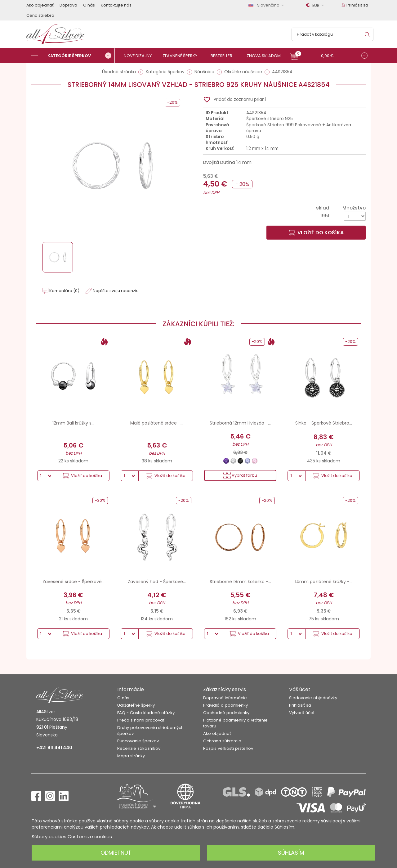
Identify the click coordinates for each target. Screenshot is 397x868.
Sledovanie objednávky (313, 698)
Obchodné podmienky (226, 713)
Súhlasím (291, 853)
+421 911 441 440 (54, 748)
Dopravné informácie (225, 698)
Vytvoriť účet (302, 713)
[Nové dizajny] (140, 56)
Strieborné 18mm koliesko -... (240, 582)
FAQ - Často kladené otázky (146, 713)
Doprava (68, 5)
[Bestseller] (224, 56)
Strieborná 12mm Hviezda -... (240, 423)
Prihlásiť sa (300, 705)
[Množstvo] (355, 216)
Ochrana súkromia (222, 741)
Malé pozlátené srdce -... (157, 423)
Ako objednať (40, 5)
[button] (329, 56)
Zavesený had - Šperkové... (157, 582)
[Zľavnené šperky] (182, 56)
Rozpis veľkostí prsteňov (228, 748)
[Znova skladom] (266, 56)
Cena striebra (40, 15)
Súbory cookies (49, 837)
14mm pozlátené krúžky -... (324, 582)
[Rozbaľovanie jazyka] (267, 5)
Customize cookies (90, 837)
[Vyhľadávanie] (332, 34)
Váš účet (300, 689)
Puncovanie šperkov (138, 741)
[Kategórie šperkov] (73, 56)
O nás (89, 5)
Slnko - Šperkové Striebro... (324, 423)
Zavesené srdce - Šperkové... (74, 582)
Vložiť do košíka (316, 233)
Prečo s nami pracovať (141, 720)
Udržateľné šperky (136, 705)
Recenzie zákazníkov (139, 748)
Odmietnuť (116, 853)
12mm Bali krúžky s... (73, 423)
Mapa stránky (131, 756)
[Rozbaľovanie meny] (316, 5)
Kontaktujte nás (116, 5)
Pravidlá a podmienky (225, 705)
